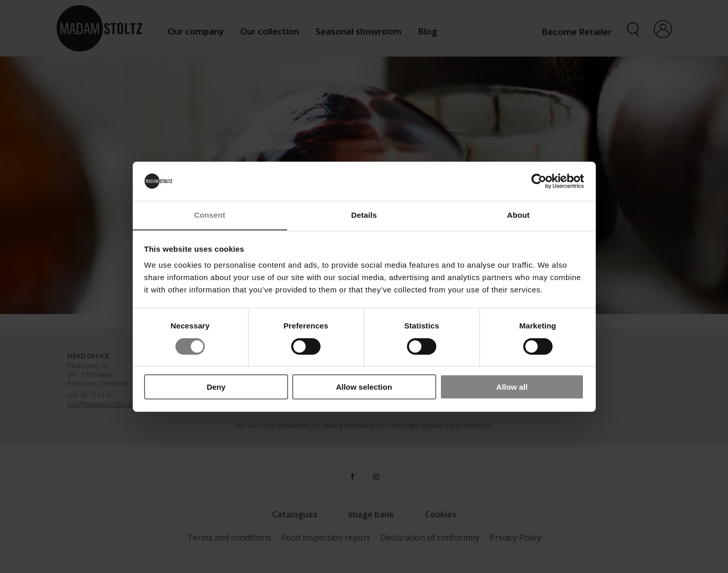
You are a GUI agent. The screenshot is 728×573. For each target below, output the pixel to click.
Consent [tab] (210, 215)
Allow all (512, 387)
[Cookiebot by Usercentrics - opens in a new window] (539, 181)
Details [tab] (364, 215)
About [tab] (519, 215)
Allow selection (364, 387)
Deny (216, 387)
